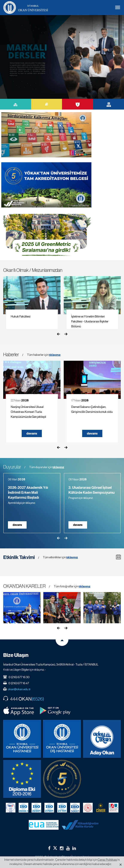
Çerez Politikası (107, 860)
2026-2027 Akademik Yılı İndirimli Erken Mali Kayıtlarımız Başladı (28, 493)
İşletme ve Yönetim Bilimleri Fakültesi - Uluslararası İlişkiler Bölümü (90, 321)
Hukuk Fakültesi (21, 316)
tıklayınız (55, 355)
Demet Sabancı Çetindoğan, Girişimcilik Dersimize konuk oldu (92, 409)
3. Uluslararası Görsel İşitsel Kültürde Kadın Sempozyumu (91, 490)
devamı (32, 433)
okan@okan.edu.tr (19, 689)
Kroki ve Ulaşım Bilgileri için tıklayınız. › (24, 670)
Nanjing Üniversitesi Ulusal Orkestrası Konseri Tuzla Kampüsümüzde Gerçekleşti (28, 412)
